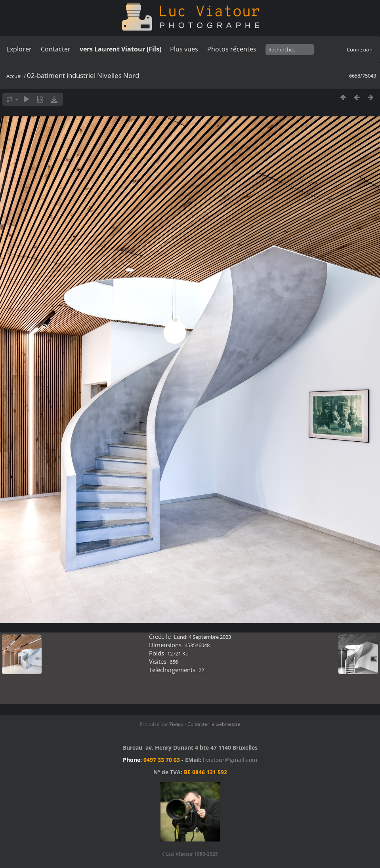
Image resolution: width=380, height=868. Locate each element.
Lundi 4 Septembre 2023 (202, 637)
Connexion (360, 49)
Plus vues (184, 49)
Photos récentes (232, 49)
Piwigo (176, 724)
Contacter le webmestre (214, 724)
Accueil (14, 76)
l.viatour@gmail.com (230, 760)
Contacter (56, 49)
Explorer (19, 49)
